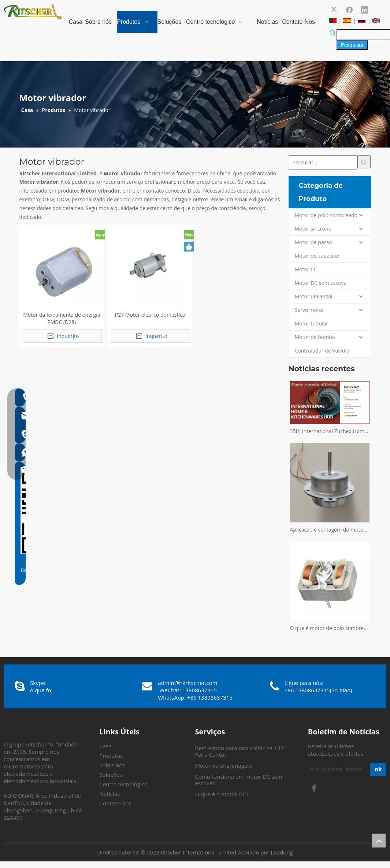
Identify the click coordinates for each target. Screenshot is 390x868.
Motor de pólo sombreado (326, 215)
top (379, 841)
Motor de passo (313, 242)
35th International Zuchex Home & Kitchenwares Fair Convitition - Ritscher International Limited (330, 431)
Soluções (111, 775)
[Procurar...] (323, 163)
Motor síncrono (313, 229)
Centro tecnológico (123, 784)
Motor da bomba (315, 337)
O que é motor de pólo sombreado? (330, 628)
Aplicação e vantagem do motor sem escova (330, 530)
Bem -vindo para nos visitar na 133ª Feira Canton (240, 751)
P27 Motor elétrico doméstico (150, 315)
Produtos (111, 756)
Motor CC (306, 269)
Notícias (109, 794)
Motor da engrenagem (224, 765)
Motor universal (314, 296)
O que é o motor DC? (222, 794)
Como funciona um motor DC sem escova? (239, 780)
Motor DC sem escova (321, 283)
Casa (105, 746)
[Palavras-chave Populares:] (352, 45)
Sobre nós (112, 765)
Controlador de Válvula (322, 351)
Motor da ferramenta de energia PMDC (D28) (62, 318)
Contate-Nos (115, 803)
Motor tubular (312, 323)
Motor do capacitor (318, 256)
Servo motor (310, 310)
